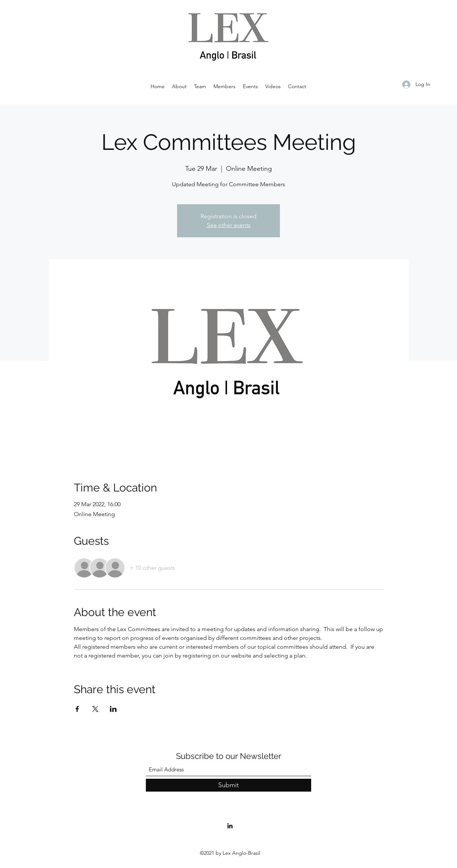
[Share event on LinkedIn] (113, 709)
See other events (229, 225)
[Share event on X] (95, 709)
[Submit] (228, 785)
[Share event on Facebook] (77, 709)
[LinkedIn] (230, 826)
